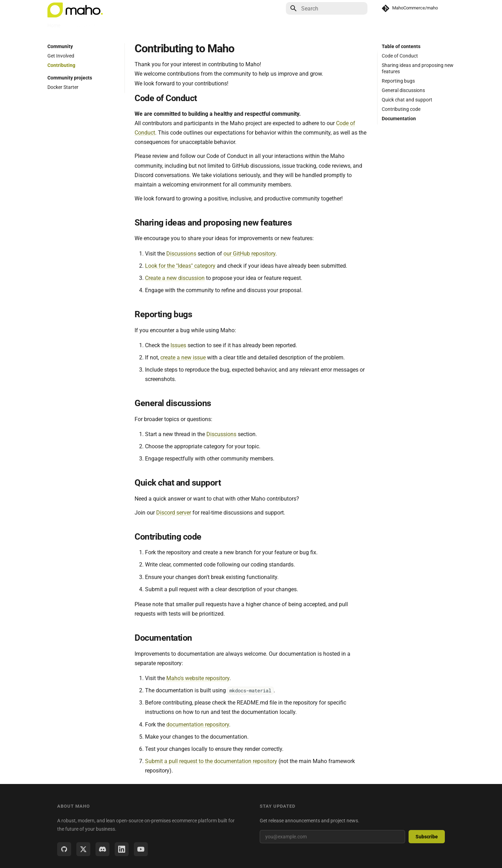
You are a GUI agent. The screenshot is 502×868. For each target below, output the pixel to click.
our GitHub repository (249, 254)
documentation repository (198, 725)
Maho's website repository (198, 678)
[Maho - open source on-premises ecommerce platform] (75, 8)
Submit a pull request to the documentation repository (211, 761)
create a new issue (183, 357)
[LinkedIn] (122, 849)
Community (141, 25)
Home (54, 25)
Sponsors (208, 25)
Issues (178, 345)
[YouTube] (141, 849)
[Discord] (102, 849)
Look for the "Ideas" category (180, 266)
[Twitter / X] (83, 849)
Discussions (181, 254)
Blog (115, 25)
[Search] (327, 8)
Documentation (85, 25)
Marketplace (176, 25)
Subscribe (427, 837)
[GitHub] (64, 849)
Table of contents (401, 46)
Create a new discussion (175, 278)
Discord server (174, 513)
